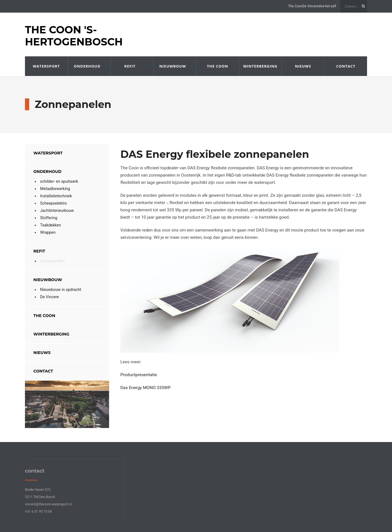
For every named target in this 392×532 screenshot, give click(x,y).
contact (346, 66)
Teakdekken (50, 225)
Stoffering (49, 218)
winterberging (260, 66)
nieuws (303, 66)
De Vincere (311, 6)
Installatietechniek (56, 196)
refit (130, 66)
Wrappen (48, 232)
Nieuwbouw (173, 66)
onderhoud (87, 66)
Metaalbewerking (55, 189)
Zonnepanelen (52, 261)
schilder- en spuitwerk (59, 181)
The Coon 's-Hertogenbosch (74, 36)
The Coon (295, 6)
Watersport (46, 66)
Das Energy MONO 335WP (145, 388)
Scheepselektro (54, 203)
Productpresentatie (139, 375)
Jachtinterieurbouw (57, 211)
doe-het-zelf (327, 6)
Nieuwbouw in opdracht (61, 290)
